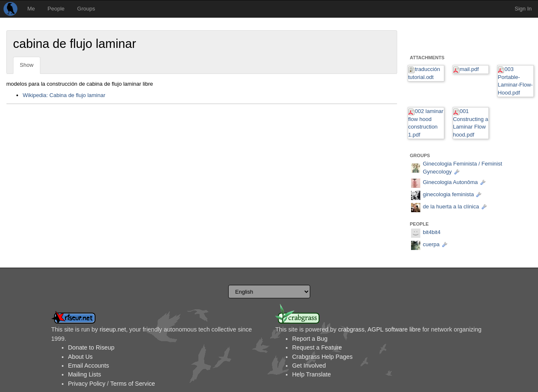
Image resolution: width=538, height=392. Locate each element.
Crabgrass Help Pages (322, 357)
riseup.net (113, 329)
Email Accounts (89, 366)
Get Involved (309, 366)
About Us (80, 357)
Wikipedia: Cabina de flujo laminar (64, 95)
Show (27, 65)
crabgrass (351, 329)
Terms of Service (132, 384)
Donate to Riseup (91, 347)
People (56, 9)
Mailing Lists (85, 374)
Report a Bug (310, 339)
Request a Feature (317, 347)
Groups (86, 9)
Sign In (523, 9)
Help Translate (311, 374)
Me (31, 9)
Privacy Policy (87, 384)
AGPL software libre (394, 329)
